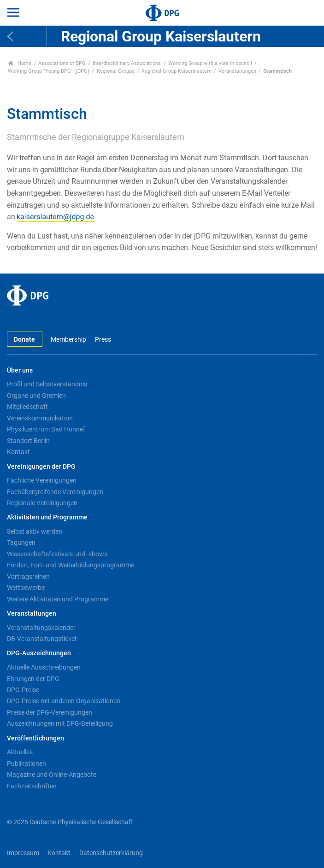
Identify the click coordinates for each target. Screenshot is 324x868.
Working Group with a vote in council (210, 63)
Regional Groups (116, 71)
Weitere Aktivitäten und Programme (58, 599)
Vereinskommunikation (40, 418)
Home (20, 63)
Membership (68, 340)
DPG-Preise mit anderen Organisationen (64, 701)
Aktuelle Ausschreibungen (44, 667)
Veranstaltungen (237, 71)
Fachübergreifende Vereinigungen (55, 492)
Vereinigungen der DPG (41, 467)
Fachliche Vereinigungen (42, 480)
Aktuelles (20, 752)
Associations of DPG (62, 63)
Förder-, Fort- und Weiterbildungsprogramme (71, 565)
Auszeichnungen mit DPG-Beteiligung (60, 723)
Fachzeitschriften (32, 786)
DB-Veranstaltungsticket (42, 639)
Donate (24, 340)
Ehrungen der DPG (33, 679)
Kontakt (18, 452)
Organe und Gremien (36, 396)
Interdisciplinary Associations (127, 63)
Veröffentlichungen (35, 738)
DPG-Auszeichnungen (39, 653)
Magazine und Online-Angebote (52, 775)
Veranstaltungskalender (41, 628)
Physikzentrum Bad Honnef (46, 429)
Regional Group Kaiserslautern (177, 71)
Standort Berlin (28, 441)
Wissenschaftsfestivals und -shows (57, 554)
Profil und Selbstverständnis (47, 384)
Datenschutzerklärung (111, 853)
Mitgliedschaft (27, 407)
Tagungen (21, 542)
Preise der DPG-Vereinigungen (50, 712)
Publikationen (27, 763)
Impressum (23, 853)
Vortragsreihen (28, 577)
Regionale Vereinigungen (42, 503)
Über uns (20, 370)
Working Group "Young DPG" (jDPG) (49, 71)
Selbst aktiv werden (35, 531)
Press (103, 340)
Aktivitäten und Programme (47, 517)
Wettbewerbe (26, 588)
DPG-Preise (23, 690)
